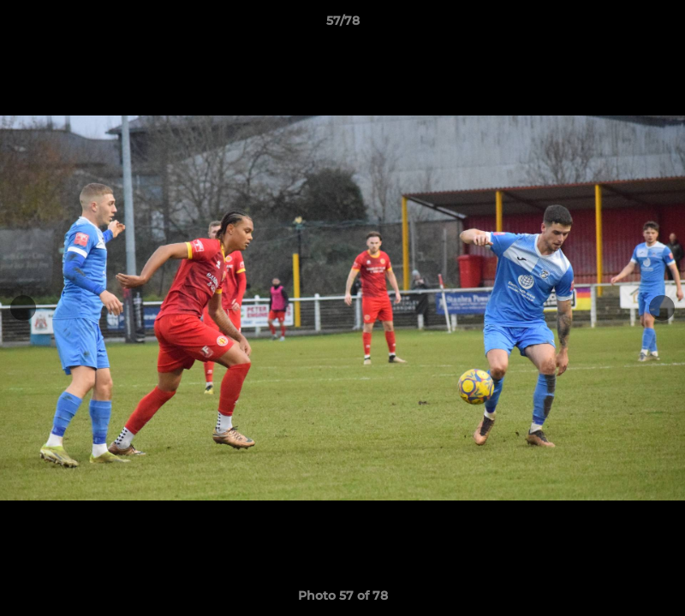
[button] (654, 25)
